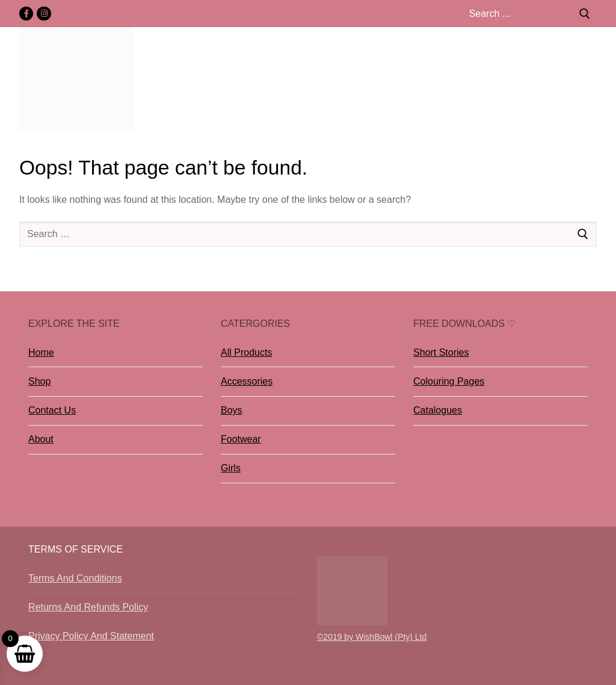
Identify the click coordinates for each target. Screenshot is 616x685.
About (41, 439)
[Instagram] (44, 14)
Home (41, 352)
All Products (246, 352)
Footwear (241, 439)
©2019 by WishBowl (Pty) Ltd (372, 637)
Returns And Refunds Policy (88, 607)
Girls (231, 468)
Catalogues (438, 410)
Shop (39, 381)
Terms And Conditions (75, 578)
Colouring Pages (449, 381)
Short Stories (441, 352)
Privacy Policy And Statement (91, 636)
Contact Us (52, 410)
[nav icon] (590, 79)
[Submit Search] (585, 14)
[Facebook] (26, 14)
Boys (232, 410)
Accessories (247, 381)
